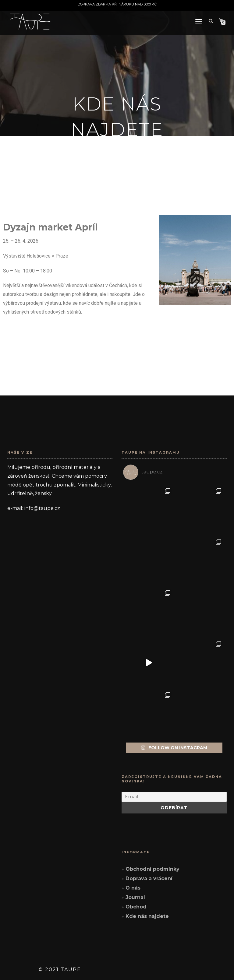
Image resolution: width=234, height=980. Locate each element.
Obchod (136, 907)
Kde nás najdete (147, 916)
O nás (133, 888)
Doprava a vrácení (149, 878)
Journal (135, 897)
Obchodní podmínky (152, 869)
